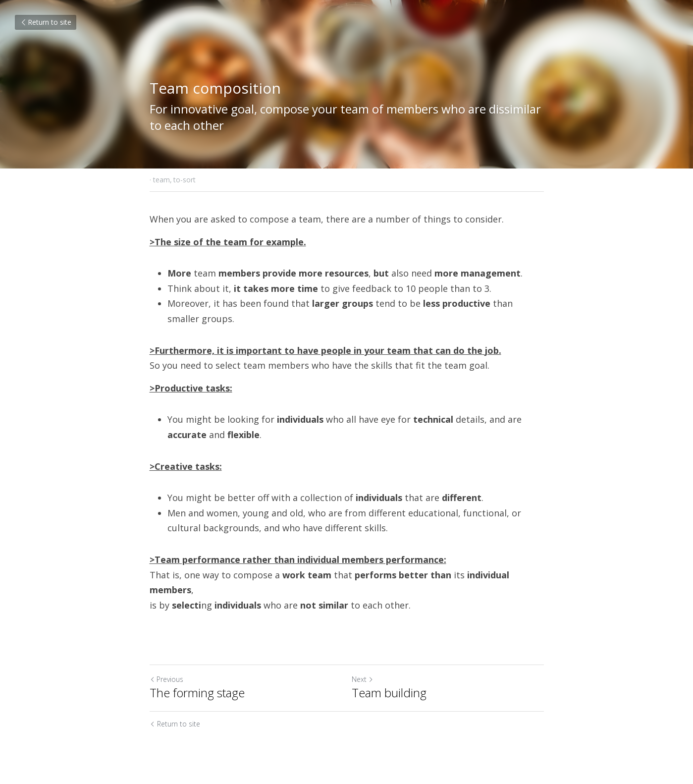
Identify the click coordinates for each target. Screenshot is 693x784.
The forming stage (197, 693)
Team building (389, 693)
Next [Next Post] (363, 679)
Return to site (46, 22)
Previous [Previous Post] (166, 679)
